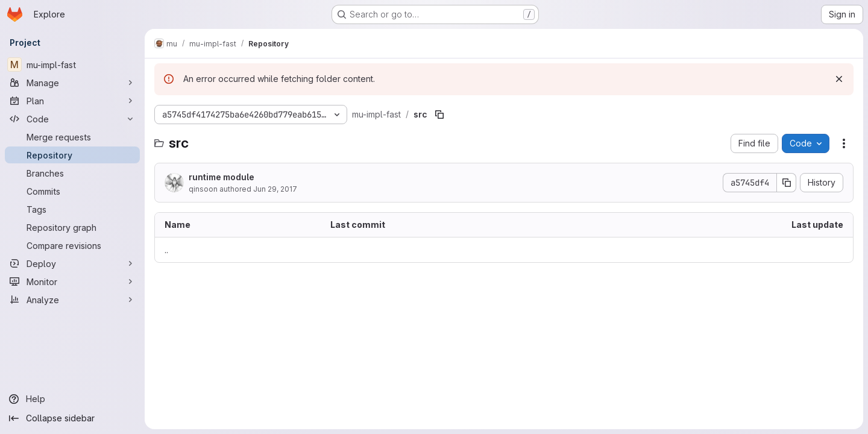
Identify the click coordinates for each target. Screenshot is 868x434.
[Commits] (72, 191)
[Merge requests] (72, 137)
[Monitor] (72, 281)
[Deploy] (72, 263)
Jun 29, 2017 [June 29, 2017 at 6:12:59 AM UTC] (275, 189)
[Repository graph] (72, 227)
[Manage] (72, 83)
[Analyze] (72, 300)
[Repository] (72, 155)
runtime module (222, 177)
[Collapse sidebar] (72, 418)
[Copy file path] (439, 115)
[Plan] (72, 101)
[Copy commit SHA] (787, 183)
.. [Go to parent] (166, 250)
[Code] (72, 119)
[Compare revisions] (72, 245)
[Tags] (72, 209)
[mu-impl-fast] (72, 64)
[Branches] (72, 173)
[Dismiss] (839, 79)
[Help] (72, 399)
